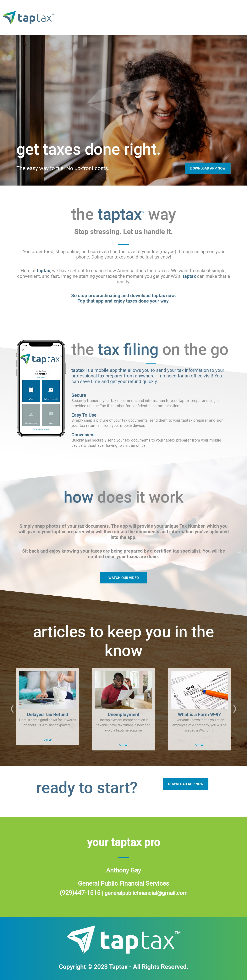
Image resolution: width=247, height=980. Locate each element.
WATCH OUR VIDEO (124, 578)
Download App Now (208, 168)
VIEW (48, 740)
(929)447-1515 (81, 893)
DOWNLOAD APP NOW (186, 784)
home (93, 18)
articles (230, 18)
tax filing (156, 18)
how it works (194, 18)
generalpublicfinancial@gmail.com (146, 893)
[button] (12, 709)
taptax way (121, 18)
